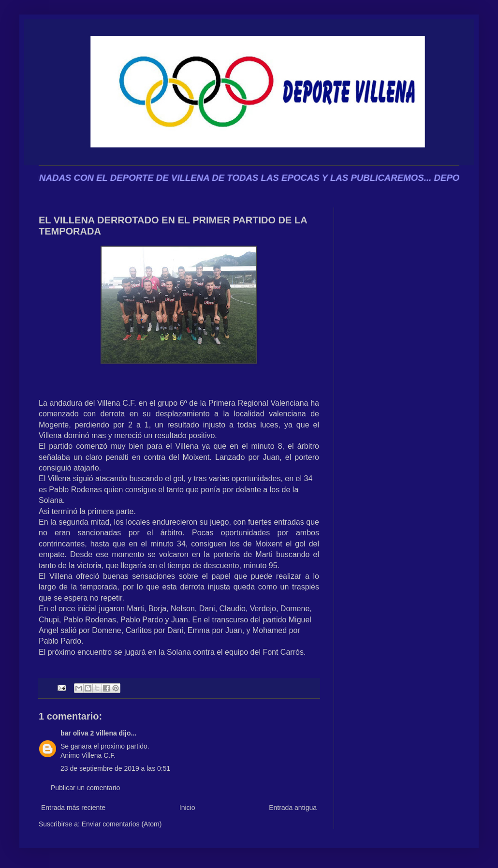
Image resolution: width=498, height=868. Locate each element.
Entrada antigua (293, 808)
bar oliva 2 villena (89, 733)
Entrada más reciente (73, 808)
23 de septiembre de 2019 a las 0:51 (115, 768)
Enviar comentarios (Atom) (122, 824)
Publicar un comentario (85, 788)
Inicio (187, 808)
